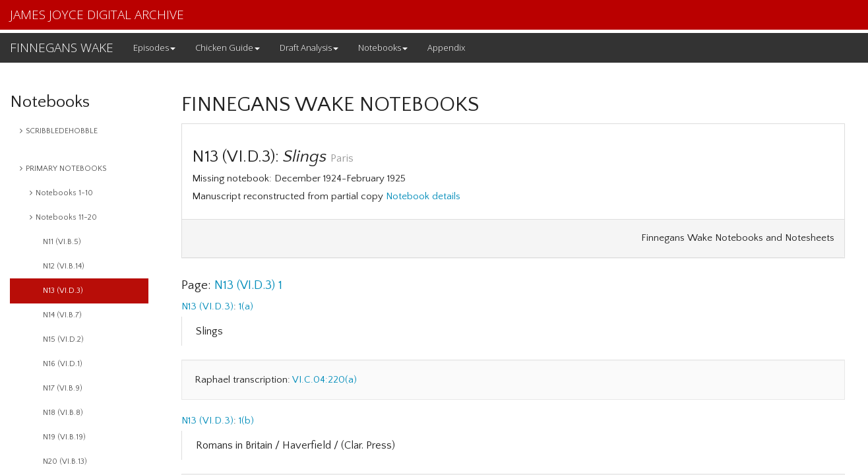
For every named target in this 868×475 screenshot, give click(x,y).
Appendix (446, 47)
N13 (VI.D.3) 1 (248, 285)
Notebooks (383, 47)
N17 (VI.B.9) (63, 388)
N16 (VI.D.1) (63, 364)
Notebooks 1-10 (61, 193)
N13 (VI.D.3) (63, 291)
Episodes (154, 47)
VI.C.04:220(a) (325, 380)
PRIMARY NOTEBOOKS (63, 169)
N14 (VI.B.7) (62, 315)
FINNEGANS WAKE (62, 47)
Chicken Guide (228, 47)
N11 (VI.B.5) (62, 242)
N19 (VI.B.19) (64, 437)
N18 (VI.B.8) (63, 413)
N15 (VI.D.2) (63, 339)
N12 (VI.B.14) (64, 266)
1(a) (246, 306)
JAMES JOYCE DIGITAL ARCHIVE (97, 15)
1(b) (246, 421)
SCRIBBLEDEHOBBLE (59, 131)
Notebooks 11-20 (63, 217)
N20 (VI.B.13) (65, 461)
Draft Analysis (309, 47)
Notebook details (423, 196)
